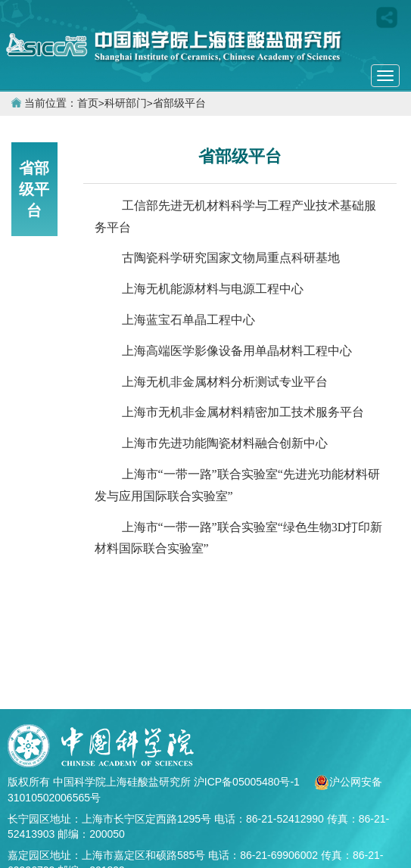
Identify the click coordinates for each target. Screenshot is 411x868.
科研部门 (126, 103)
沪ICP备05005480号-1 (248, 782)
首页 (88, 103)
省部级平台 (179, 103)
